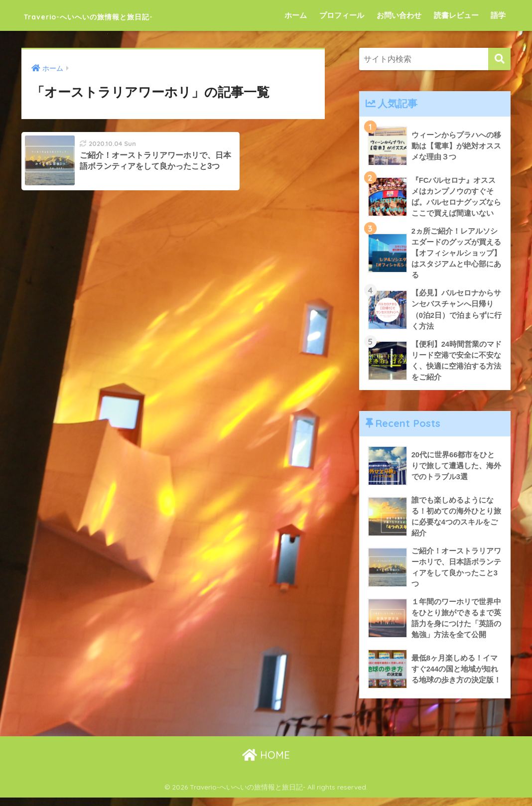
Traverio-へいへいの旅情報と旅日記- (128, 15)
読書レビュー (456, 15)
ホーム (296, 15)
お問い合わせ (399, 15)
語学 (498, 15)
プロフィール (342, 15)
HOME (266, 764)
